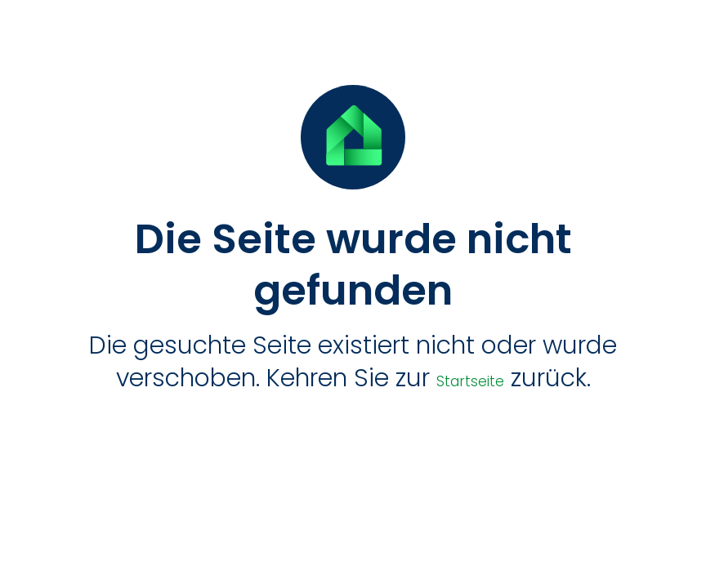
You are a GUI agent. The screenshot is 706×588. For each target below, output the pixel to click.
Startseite (470, 381)
